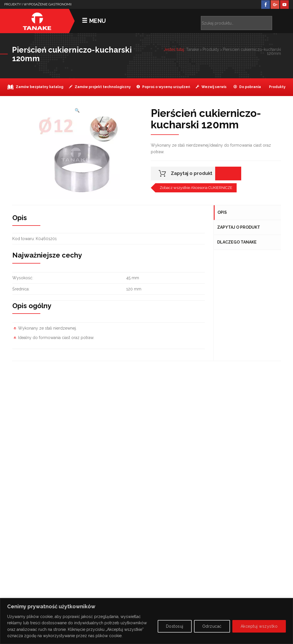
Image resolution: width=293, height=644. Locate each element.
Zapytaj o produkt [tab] (239, 227)
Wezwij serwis (211, 87)
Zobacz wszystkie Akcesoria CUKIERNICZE (196, 188)
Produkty (277, 87)
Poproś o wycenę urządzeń (163, 87)
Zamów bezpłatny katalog (35, 87)
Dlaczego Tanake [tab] (237, 242)
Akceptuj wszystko (259, 626)
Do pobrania (247, 87)
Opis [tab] (222, 212)
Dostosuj (175, 626)
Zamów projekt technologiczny (100, 87)
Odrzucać (212, 626)
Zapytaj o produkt (192, 173)
